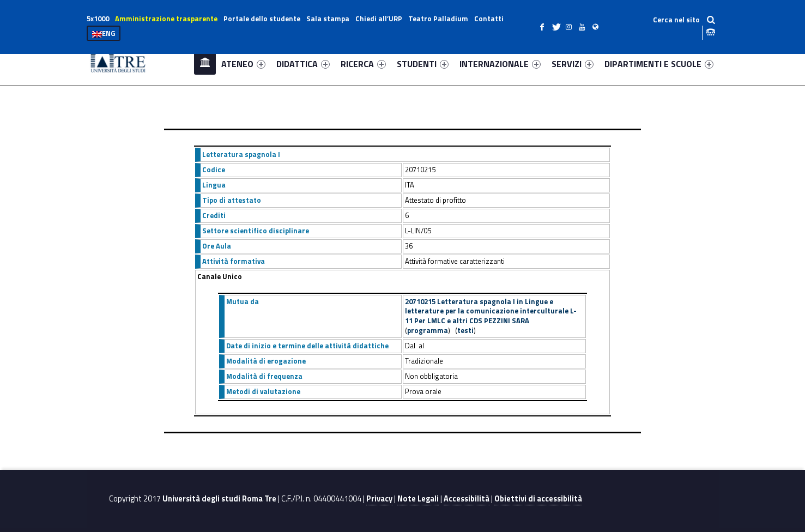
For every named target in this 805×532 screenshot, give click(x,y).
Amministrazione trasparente (166, 19)
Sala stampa (328, 19)
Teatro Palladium (438, 19)
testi (465, 330)
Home (205, 64)
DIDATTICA (303, 64)
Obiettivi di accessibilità (538, 499)
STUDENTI (423, 64)
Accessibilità (467, 499)
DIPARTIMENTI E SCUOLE (659, 64)
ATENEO (243, 64)
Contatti (489, 19)
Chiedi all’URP (379, 19)
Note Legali (418, 499)
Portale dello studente (262, 19)
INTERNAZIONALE (500, 64)
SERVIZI (573, 64)
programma (428, 330)
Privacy (379, 499)
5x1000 (98, 19)
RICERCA (363, 64)
